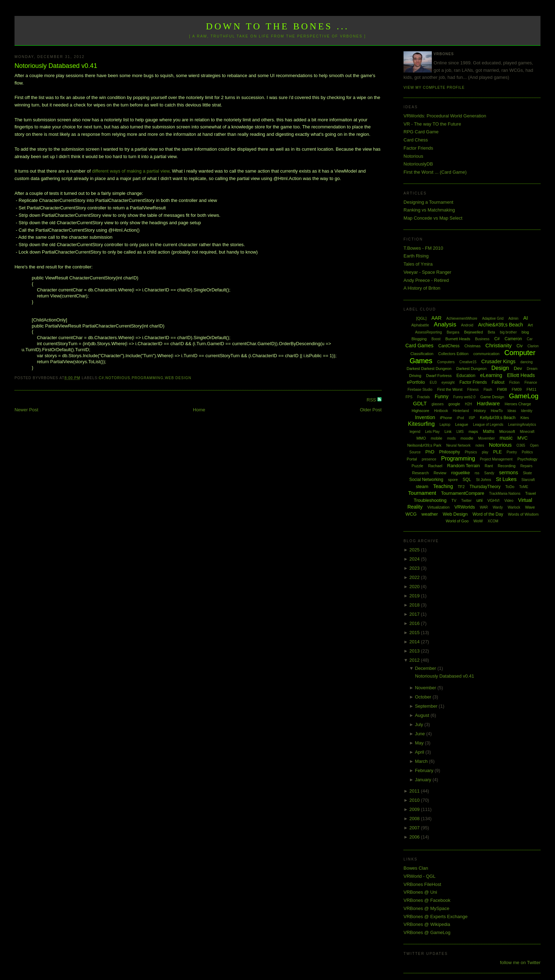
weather (430, 514)
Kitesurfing (422, 424)
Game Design (492, 397)
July (420, 724)
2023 (415, 568)
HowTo (497, 411)
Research (420, 473)
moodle (467, 438)
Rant (489, 466)
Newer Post (26, 410)
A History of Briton (422, 288)
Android (467, 325)
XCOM (493, 521)
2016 (415, 623)
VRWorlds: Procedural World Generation (445, 116)
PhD (430, 452)
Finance (531, 382)
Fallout (498, 382)
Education (466, 376)
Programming (148, 378)
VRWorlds (465, 507)
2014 (415, 642)
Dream (532, 369)
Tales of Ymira (418, 264)
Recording (507, 466)
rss (477, 473)
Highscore (420, 411)
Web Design (178, 378)
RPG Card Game (421, 132)
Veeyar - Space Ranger (427, 272)
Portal (412, 459)
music (506, 438)
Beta (491, 332)
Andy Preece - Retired (426, 280)
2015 (415, 633)
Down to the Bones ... (278, 26)
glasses (437, 404)
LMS (460, 432)
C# (101, 378)
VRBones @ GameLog (427, 932)
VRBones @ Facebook (427, 900)
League (462, 424)
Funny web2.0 (465, 397)
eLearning (491, 375)
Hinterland (461, 411)
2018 (415, 605)
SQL (467, 480)
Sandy (489, 473)
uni (479, 500)
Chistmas (473, 346)
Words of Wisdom (523, 514)
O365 (521, 445)
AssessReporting (429, 332)
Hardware (488, 403)
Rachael (435, 466)
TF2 (461, 487)
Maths (489, 431)
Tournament (422, 493)
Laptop (445, 425)
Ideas (512, 411)
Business (482, 339)
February (425, 770)
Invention (425, 417)
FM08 (502, 389)
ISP (472, 418)
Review (440, 473)
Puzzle (417, 466)
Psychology (527, 459)
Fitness (473, 390)
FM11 (532, 389)
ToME (524, 487)
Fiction (514, 382)
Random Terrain (463, 466)
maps (473, 431)
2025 (415, 550)
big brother (508, 332)
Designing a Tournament (428, 202)
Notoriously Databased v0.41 (56, 66)
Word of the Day (488, 514)
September (427, 706)
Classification (422, 354)
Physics (471, 452)
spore (453, 480)
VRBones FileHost (422, 884)
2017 (415, 614)
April (420, 752)
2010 (415, 800)
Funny (442, 396)
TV (454, 500)
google (454, 404)
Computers (446, 362)
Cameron (513, 339)
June (420, 734)
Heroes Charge (518, 404)
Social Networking (426, 480)
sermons (509, 472)
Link (448, 431)
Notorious (118, 378)
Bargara (453, 332)
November (426, 688)
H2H (468, 404)
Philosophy (450, 452)
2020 (415, 587)
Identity (527, 411)
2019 (415, 596)
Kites (525, 418)
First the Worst (450, 389)
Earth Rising (416, 256)
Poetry (512, 452)
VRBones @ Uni (420, 892)
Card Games (419, 346)
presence (429, 459)
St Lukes (506, 479)
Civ (519, 346)
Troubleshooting (430, 500)
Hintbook (441, 411)
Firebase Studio (420, 390)
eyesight (448, 382)
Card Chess (416, 140)
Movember (487, 438)
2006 (415, 837)
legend (415, 432)
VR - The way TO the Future (432, 124)
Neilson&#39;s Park (424, 445)
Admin (513, 318)
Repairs (526, 466)
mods (451, 438)
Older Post (371, 410)
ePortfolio (416, 382)
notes (480, 445)
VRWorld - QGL (420, 876)
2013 (415, 651)
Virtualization (438, 507)
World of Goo (457, 521)
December (426, 668)
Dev (518, 368)
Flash (488, 390)
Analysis (445, 324)
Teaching (443, 486)
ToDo (510, 487)
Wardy (498, 507)
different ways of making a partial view (131, 171)
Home (199, 410)
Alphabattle (420, 325)
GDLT (420, 403)
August (423, 715)
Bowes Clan (416, 868)
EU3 (433, 382)
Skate (527, 473)
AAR (437, 318)
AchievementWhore (462, 318)
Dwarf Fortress (439, 376)
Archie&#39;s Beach (501, 325)
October (424, 697)
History (480, 411)
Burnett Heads (458, 339)
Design (500, 368)
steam (422, 486)
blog (525, 332)
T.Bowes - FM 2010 (423, 248)
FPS (409, 397)
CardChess (449, 346)
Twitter (466, 501)
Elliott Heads (521, 375)
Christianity (498, 345)
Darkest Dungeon (471, 369)
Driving (415, 376)
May (420, 743)
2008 (415, 819)
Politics (527, 452)
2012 (415, 660)
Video (509, 501)
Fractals (424, 397)
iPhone (446, 418)
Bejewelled (473, 332)
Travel (531, 493)
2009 (415, 809)
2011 (415, 791)
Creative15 (468, 362)
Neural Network (459, 445)
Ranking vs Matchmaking (429, 210)
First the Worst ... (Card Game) (435, 172)
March (422, 761)
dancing (527, 362)
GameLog (524, 396)
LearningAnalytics (522, 425)
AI (525, 318)
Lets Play (432, 432)
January (424, 780)
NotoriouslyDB (418, 164)
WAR (484, 507)
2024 (415, 559)
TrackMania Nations (505, 494)
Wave (530, 507)
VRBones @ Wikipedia (427, 924)
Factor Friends (418, 148)
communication (486, 354)
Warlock (514, 507)
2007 (415, 828)
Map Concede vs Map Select (433, 218)
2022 (415, 577)
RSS (372, 400)
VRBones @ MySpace (427, 908)
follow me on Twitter (520, 962)
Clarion (533, 346)
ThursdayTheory (485, 487)
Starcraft (528, 480)
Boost (436, 339)
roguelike (461, 473)
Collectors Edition (453, 354)
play (485, 452)
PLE (497, 452)
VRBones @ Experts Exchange (436, 917)
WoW (478, 521)
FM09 (517, 389)
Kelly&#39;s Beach (498, 418)
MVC (523, 438)
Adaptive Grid (493, 318)
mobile (436, 438)
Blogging (419, 339)
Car (530, 339)
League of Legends (488, 425)
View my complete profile (434, 88)
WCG (411, 514)
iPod (460, 418)
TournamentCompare (463, 493)
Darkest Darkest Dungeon (429, 369)
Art (530, 325)
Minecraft (527, 432)
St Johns (484, 480)
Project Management (496, 459)
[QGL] (421, 318)
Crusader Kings (499, 361)
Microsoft (507, 431)
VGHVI (493, 500)
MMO (421, 438)
